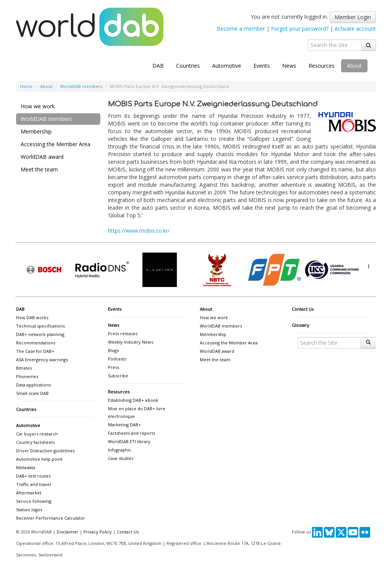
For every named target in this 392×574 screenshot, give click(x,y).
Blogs (113, 350)
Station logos (29, 510)
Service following (34, 501)
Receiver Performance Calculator (51, 518)
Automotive (227, 66)
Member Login (353, 17)
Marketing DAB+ (124, 425)
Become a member (241, 29)
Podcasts (117, 359)
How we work (38, 106)
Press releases (123, 333)
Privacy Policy (98, 532)
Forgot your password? (300, 29)
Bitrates (24, 368)
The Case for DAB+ (35, 351)
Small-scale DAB (32, 393)
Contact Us (303, 309)
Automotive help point (39, 459)
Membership (36, 131)
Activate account (355, 29)
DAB (158, 66)
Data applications (33, 385)
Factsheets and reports (131, 433)
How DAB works (32, 317)
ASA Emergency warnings (42, 360)
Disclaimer (68, 532)
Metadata (26, 467)
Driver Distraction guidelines (45, 451)
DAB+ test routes (33, 476)
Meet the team (39, 169)
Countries (188, 66)
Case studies (121, 458)
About (354, 66)
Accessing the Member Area (56, 144)
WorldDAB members (81, 86)
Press (114, 367)
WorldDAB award (42, 157)
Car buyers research (37, 434)
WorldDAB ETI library (129, 441)
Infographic (120, 450)
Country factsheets (35, 442)
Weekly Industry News (131, 342)
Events (262, 66)
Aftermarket (29, 493)
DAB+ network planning (40, 334)
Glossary (301, 325)
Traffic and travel (33, 484)
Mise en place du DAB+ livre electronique (137, 412)
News (289, 66)
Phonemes (27, 376)
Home (26, 86)
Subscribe (118, 376)
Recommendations (36, 343)
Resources (322, 66)
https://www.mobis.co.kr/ (139, 231)
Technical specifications (40, 326)
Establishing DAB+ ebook (133, 400)
